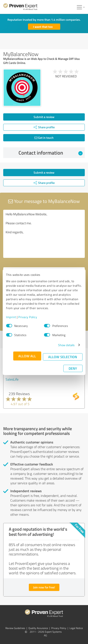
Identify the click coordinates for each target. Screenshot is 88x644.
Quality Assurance (38, 628)
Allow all (27, 356)
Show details (66, 345)
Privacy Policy (28, 317)
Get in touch (44, 138)
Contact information (51, 153)
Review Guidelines (15, 628)
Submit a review (44, 117)
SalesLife (12, 379)
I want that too (43, 27)
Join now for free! (44, 587)
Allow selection (63, 357)
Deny (73, 368)
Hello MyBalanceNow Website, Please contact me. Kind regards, (44, 234)
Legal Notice (76, 628)
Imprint (11, 317)
